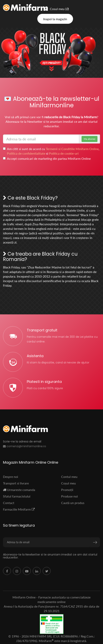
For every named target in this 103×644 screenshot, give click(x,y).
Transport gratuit (42, 330)
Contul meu (69, 477)
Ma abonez (90, 139)
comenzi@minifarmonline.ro (25, 446)
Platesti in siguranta (44, 382)
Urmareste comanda (19, 490)
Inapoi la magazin (55, 19)
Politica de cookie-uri (64, 153)
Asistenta (35, 356)
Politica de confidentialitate (26, 153)
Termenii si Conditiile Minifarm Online (72, 149)
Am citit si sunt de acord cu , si (51, 151)
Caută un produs (73, 503)
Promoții (67, 490)
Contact (9, 503)
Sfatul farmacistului (17, 496)
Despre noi (11, 477)
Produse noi (69, 496)
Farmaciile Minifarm (19, 509)
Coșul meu (68, 483)
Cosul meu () (56, 9)
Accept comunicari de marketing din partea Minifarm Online (47, 158)
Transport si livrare (16, 483)
